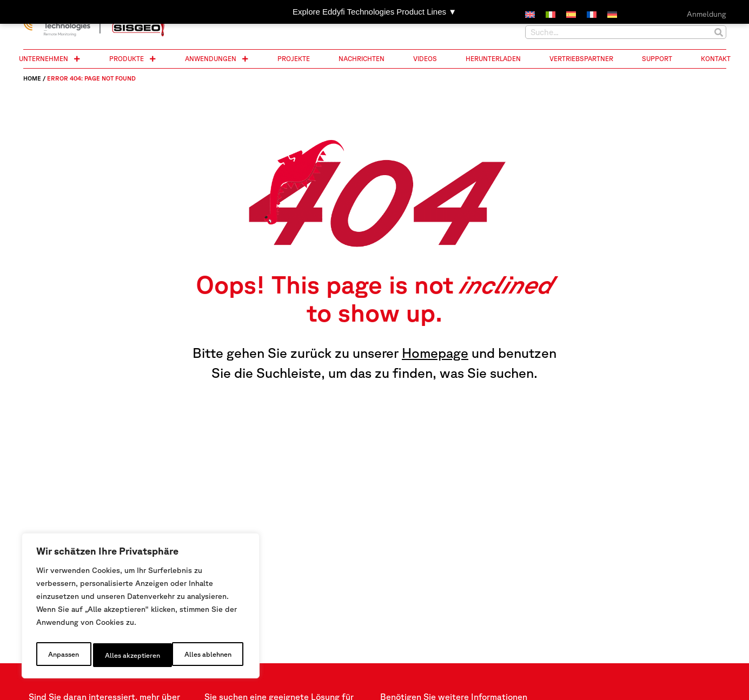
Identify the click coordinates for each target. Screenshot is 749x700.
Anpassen (62, 655)
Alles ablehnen (127, 655)
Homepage (435, 353)
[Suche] (719, 32)
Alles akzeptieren (206, 655)
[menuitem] (530, 15)
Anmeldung (707, 14)
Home (32, 78)
